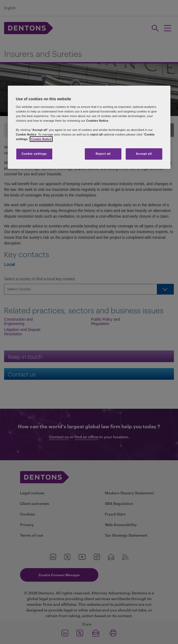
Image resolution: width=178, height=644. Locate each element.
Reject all (103, 154)
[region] (89, 127)
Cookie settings (34, 154)
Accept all (144, 154)
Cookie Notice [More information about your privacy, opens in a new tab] (41, 139)
